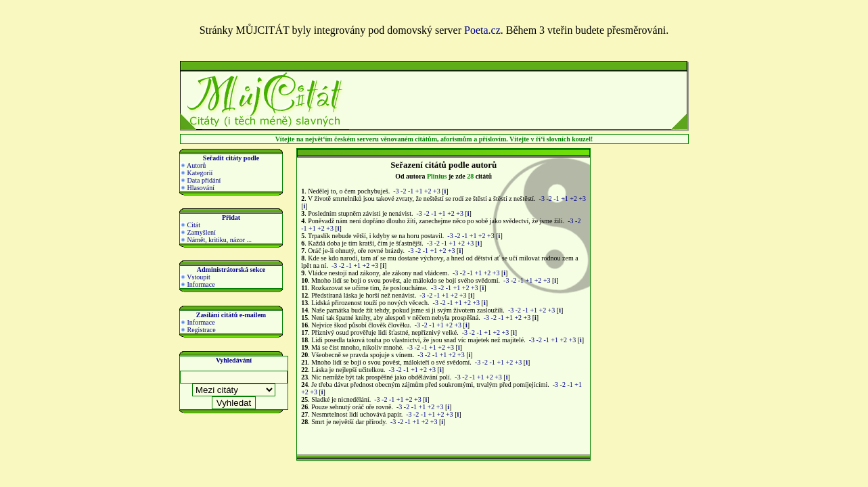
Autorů (193, 165)
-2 (403, 191)
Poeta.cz (482, 30)
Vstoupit (195, 277)
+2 (428, 191)
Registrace (198, 330)
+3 (437, 191)
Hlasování (197, 188)
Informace (198, 284)
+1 (419, 191)
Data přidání (200, 180)
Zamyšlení (198, 232)
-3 (396, 191)
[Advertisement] (507, 103)
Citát (190, 225)
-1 (411, 191)
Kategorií (196, 173)
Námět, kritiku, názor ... (216, 240)
